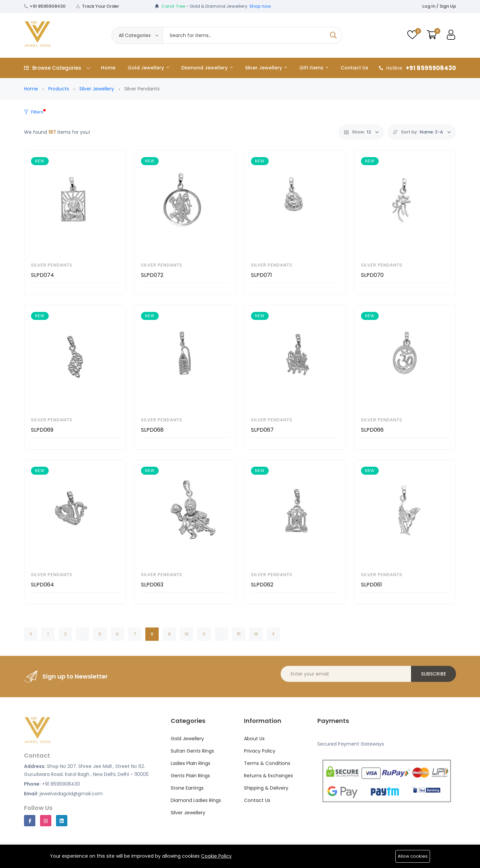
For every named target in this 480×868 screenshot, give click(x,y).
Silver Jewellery (266, 68)
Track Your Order (100, 6)
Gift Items (314, 68)
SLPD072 (152, 275)
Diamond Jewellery (207, 68)
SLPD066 (372, 430)
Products (59, 89)
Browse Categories (57, 68)
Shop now (260, 6)
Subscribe (433, 674)
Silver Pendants (52, 265)
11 (204, 634)
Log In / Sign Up (439, 6)
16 (256, 634)
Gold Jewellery (148, 68)
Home (108, 68)
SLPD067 (262, 430)
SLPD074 (42, 275)
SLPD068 (152, 430)
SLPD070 (372, 275)
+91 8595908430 (48, 6)
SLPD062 (262, 585)
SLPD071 (261, 275)
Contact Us (354, 68)
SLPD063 (152, 585)
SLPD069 (42, 430)
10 (187, 634)
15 (239, 634)
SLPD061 (371, 585)
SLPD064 (42, 585)
